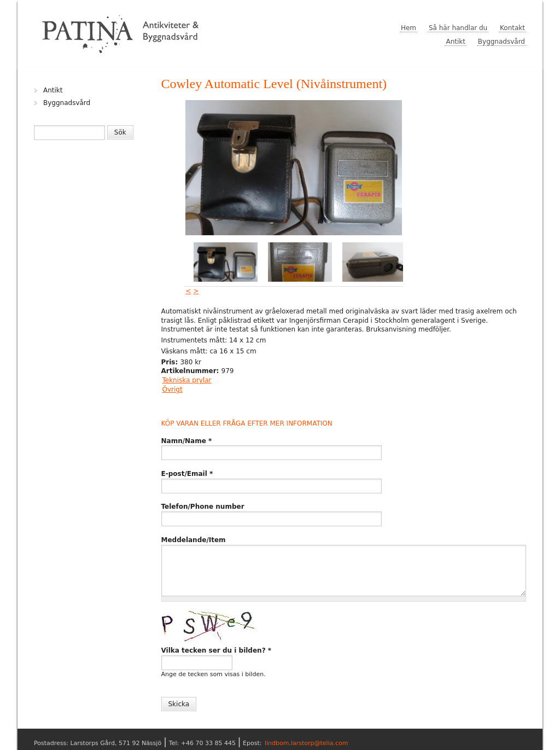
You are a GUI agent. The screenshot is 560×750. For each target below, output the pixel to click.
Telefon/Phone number (203, 507)
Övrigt (173, 389)
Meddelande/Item (194, 540)
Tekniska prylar (187, 380)
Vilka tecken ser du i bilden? (217, 650)
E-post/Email (187, 474)
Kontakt (512, 28)
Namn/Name (187, 441)
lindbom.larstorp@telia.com (307, 743)
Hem (409, 28)
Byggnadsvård (501, 42)
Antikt (456, 42)
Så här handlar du (458, 28)
